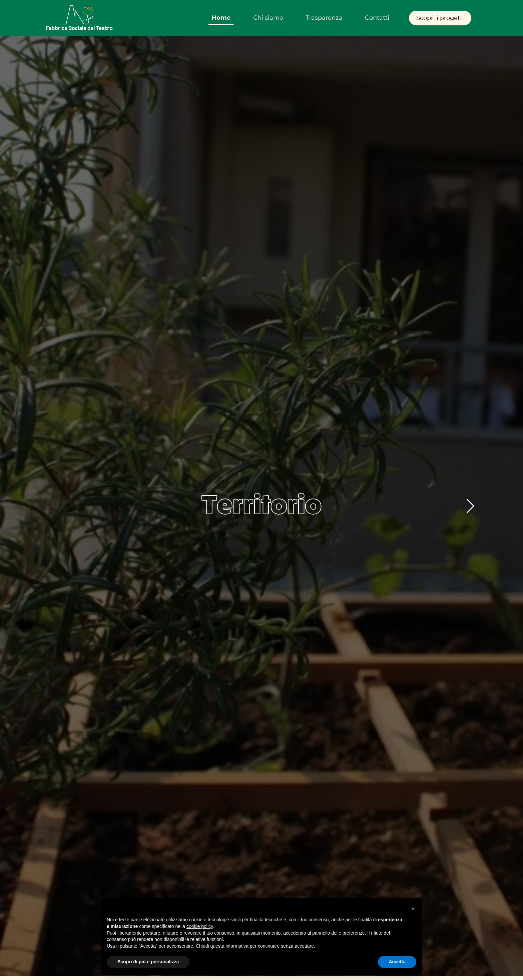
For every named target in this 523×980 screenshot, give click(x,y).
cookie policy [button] (200, 926)
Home (221, 18)
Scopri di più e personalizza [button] (148, 962)
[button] (470, 506)
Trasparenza (324, 18)
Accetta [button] (397, 962)
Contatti (377, 18)
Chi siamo (268, 18)
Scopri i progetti (440, 18)
